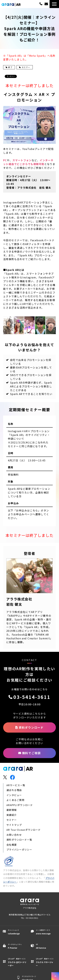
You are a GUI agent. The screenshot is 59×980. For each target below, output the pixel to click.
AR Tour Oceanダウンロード (24, 830)
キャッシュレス (17, 932)
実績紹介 (12, 815)
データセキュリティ (17, 946)
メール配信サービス (45, 932)
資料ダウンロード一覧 (19, 840)
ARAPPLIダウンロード (20, 805)
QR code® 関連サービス (17, 962)
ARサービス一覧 (16, 785)
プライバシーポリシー (19, 850)
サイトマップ (14, 825)
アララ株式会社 (30, 908)
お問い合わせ (14, 835)
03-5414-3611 (41, 4)
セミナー (25, 67)
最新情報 (12, 810)
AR (45, 946)
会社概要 (12, 845)
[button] (54, 4)
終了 (9, 67)
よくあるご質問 (15, 800)
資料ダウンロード (31, 727)
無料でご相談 (47, 4)
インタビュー (14, 795)
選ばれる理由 (14, 790)
